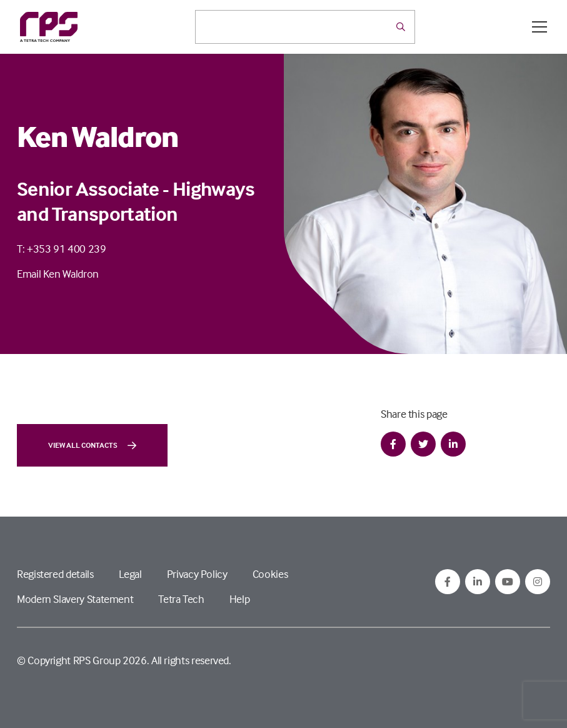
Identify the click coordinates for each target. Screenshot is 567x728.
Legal (130, 574)
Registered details (55, 574)
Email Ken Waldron (58, 274)
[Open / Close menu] (539, 27)
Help (240, 599)
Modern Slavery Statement (75, 599)
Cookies (270, 574)
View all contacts (92, 445)
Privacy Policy (197, 574)
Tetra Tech (181, 599)
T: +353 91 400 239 (62, 249)
